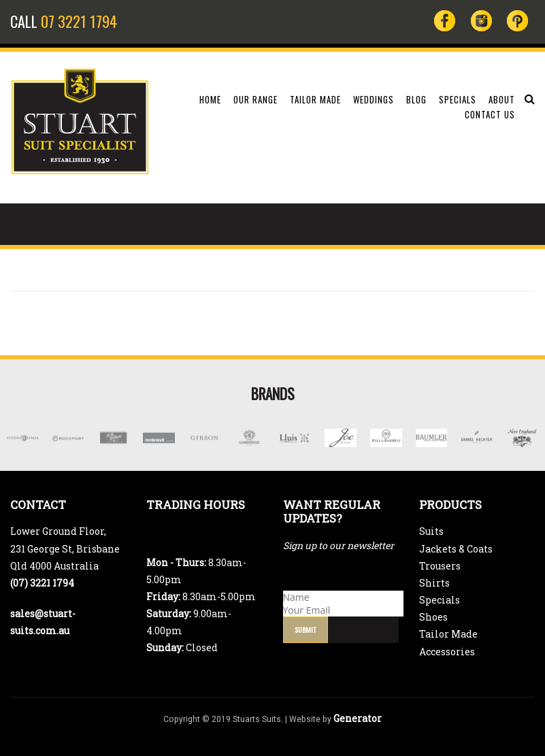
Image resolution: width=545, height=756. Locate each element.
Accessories (447, 652)
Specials (440, 600)
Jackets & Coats (456, 549)
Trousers (440, 566)
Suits (431, 531)
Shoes (433, 617)
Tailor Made (448, 634)
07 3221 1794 (79, 21)
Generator (358, 718)
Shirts (434, 583)
